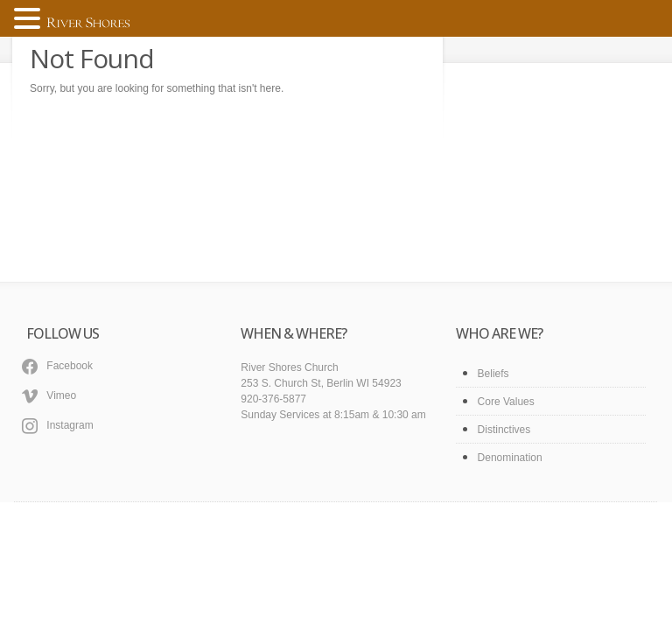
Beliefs (493, 374)
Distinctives (504, 430)
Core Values (506, 402)
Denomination (510, 458)
